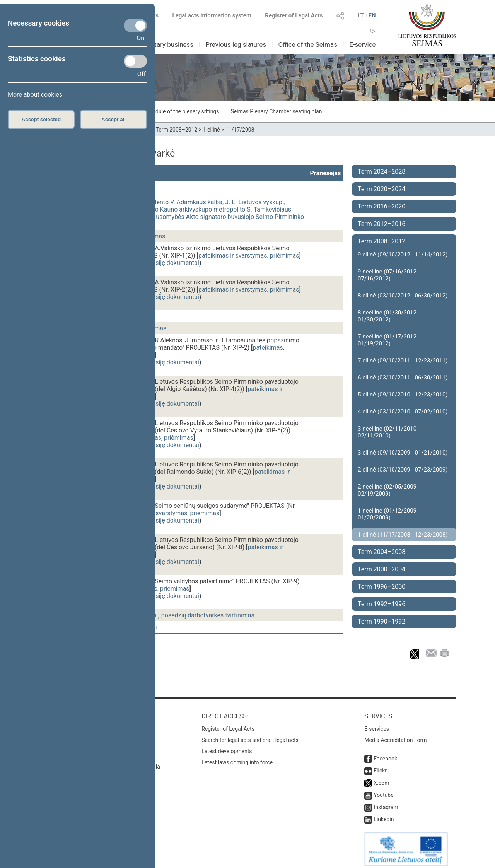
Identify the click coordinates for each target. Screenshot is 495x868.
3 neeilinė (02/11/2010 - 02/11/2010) (389, 432)
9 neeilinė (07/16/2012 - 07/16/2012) (389, 275)
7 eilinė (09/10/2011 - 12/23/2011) (403, 361)
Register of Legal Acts (294, 15)
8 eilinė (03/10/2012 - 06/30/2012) (403, 296)
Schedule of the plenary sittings (181, 111)
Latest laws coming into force (237, 759)
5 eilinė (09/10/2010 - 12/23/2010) (403, 395)
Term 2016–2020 (381, 206)
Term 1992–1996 (381, 604)
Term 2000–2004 (381, 569)
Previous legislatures (236, 44)
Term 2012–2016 (381, 224)
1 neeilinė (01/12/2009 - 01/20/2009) (389, 514)
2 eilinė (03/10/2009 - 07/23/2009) (403, 470)
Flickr (380, 767)
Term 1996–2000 (381, 587)
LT (361, 15)
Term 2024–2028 (381, 172)
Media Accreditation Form (395, 736)
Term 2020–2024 (381, 189)
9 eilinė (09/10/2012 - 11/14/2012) (403, 255)
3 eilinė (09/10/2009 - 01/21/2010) (403, 453)
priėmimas (285, 255)
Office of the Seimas (308, 44)
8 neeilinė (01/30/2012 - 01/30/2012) (389, 316)
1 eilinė (212, 130)
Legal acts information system (212, 15)
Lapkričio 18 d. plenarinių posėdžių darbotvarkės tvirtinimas (173, 615)
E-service (362, 44)
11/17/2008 (240, 130)
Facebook (385, 755)
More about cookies (35, 95)
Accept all (114, 119)
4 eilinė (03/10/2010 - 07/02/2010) (403, 412)
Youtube (383, 791)
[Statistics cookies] (135, 61)
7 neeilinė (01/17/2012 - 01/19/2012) (389, 340)
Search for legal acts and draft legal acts (250, 736)
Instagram (386, 803)
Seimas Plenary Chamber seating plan (277, 111)
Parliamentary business (159, 44)
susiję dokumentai (174, 263)
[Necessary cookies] (135, 26)
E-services (377, 725)
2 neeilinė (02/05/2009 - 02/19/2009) (389, 490)
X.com (381, 779)
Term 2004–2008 (381, 552)
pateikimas (268, 348)
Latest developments (227, 747)
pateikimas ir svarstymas (233, 255)
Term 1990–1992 (381, 621)
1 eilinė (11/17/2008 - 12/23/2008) (403, 535)
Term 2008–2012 (177, 130)
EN (372, 15)
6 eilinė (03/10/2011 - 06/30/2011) (403, 378)
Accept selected (41, 119)
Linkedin (384, 815)
